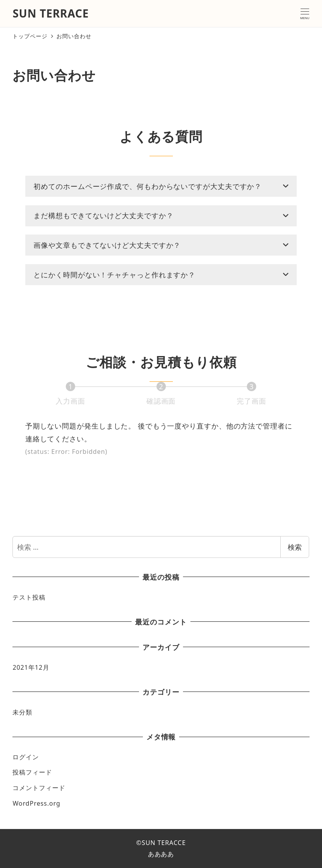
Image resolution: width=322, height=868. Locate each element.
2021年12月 (31, 667)
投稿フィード (32, 772)
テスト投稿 (29, 597)
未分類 (22, 712)
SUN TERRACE (51, 13)
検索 (295, 547)
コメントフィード (39, 788)
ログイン (26, 757)
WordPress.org (36, 803)
